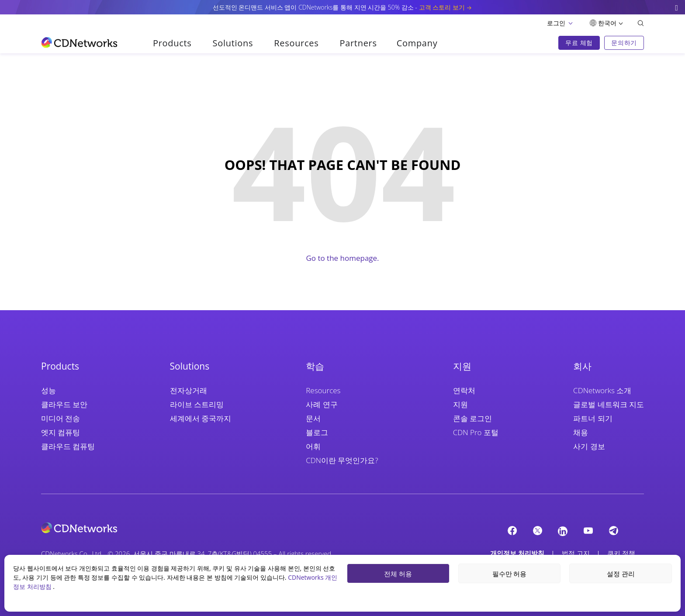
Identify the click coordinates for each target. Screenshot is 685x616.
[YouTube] (588, 530)
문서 (313, 418)
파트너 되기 (593, 418)
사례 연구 (322, 404)
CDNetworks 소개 (602, 390)
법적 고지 (576, 553)
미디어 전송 (61, 418)
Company (417, 43)
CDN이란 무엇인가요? (342, 460)
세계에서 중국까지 (201, 418)
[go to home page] (79, 42)
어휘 (313, 446)
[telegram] (613, 530)
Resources (296, 43)
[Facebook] (512, 530)
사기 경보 (589, 446)
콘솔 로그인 (472, 418)
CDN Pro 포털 (476, 432)
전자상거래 (189, 390)
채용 (581, 432)
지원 (460, 404)
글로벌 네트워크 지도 (609, 404)
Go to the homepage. (342, 258)
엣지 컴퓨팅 (61, 432)
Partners (358, 43)
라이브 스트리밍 (197, 404)
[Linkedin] (563, 531)
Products (172, 43)
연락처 (464, 390)
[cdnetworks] (187, 528)
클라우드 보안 (64, 404)
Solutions (233, 43)
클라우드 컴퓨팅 (68, 446)
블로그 (317, 432)
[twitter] (537, 530)
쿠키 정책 (621, 553)
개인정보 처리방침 (517, 553)
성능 (48, 390)
